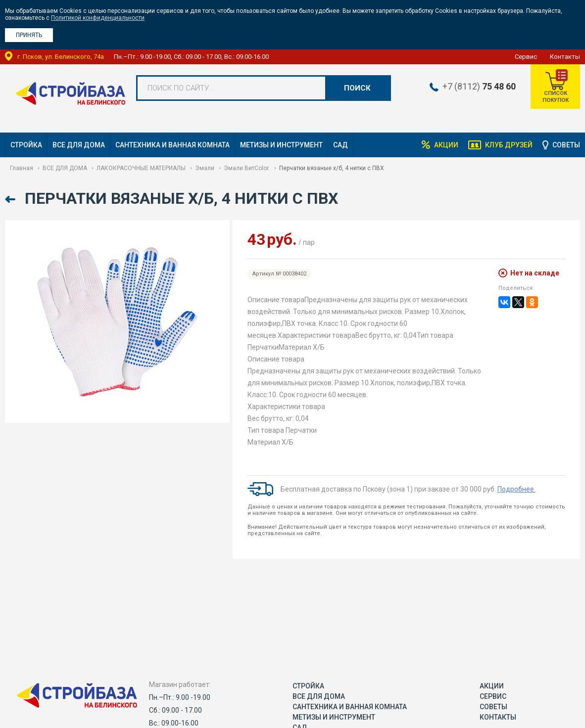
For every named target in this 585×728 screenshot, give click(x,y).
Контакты (565, 57)
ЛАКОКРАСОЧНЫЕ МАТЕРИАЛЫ (141, 168)
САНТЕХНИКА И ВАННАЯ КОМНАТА (172, 145)
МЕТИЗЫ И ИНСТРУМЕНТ (281, 145)
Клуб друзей (509, 145)
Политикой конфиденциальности (98, 18)
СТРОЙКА (26, 145)
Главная (22, 168)
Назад (11, 200)
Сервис (526, 57)
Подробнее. (516, 489)
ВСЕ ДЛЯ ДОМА (79, 145)
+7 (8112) (479, 87)
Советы (566, 145)
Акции (446, 145)
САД (341, 145)
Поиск (357, 88)
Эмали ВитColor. (247, 168)
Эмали (205, 168)
